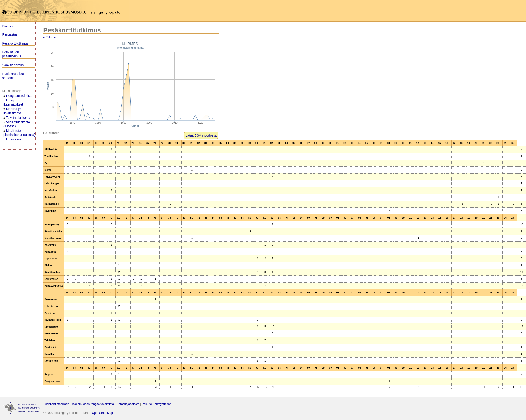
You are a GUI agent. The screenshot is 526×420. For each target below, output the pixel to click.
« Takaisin (50, 37)
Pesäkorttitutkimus (15, 43)
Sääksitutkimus (13, 65)
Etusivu (7, 26)
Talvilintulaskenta (18, 118)
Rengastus (10, 34)
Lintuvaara (14, 139)
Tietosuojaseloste (128, 404)
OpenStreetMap (102, 413)
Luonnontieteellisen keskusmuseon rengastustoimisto (79, 404)
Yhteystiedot (163, 404)
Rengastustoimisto (19, 96)
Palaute (147, 404)
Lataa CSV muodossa (201, 135)
